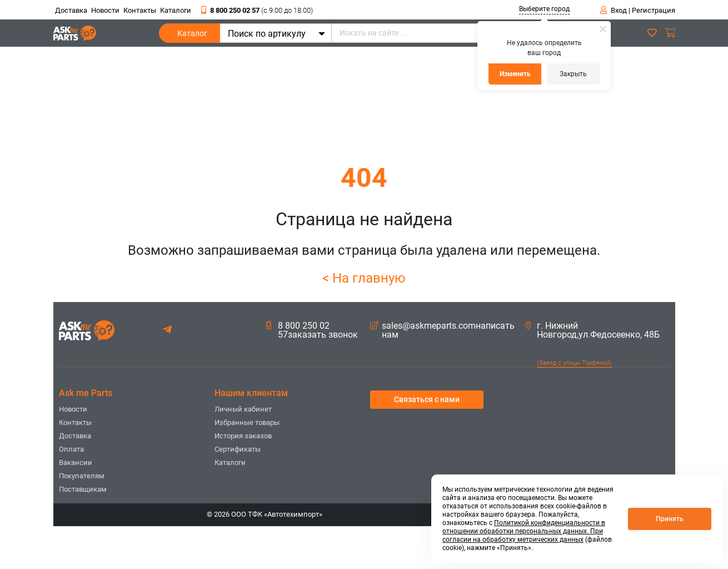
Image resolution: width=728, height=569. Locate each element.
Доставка (71, 10)
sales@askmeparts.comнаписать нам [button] (442, 330)
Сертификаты (238, 449)
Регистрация (654, 10)
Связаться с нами (427, 399)
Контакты (140, 10)
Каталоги (176, 10)
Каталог (192, 36)
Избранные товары (247, 422)
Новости (105, 10)
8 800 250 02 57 (257, 10)
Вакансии (76, 462)
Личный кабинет (243, 409)
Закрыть (573, 74)
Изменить (515, 74)
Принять (670, 519)
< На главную (364, 278)
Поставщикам (83, 489)
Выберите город (544, 9)
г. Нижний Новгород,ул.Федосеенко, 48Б (592, 330)
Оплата (71, 449)
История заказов (243, 436)
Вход (619, 10)
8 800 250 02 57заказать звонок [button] (312, 330)
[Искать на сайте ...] (450, 33)
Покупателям (82, 476)
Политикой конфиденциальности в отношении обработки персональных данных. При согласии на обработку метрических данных (524, 531)
